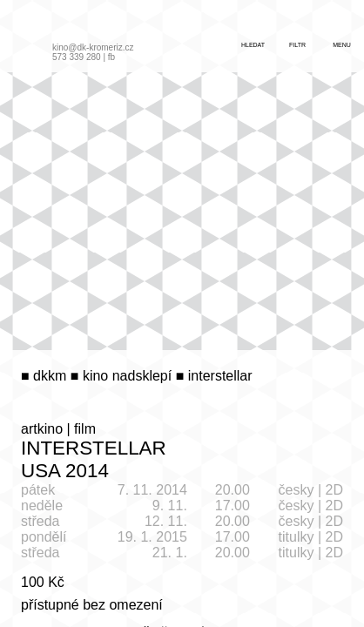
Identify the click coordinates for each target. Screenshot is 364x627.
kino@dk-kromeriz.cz (93, 47)
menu (342, 45)
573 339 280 (77, 57)
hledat (253, 45)
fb (111, 57)
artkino (42, 429)
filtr (297, 45)
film (85, 429)
